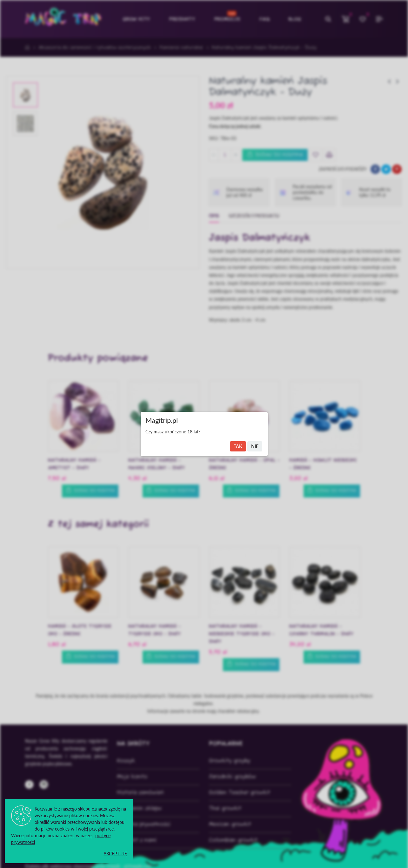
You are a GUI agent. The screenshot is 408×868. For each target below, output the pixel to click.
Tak (238, 446)
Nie (255, 446)
